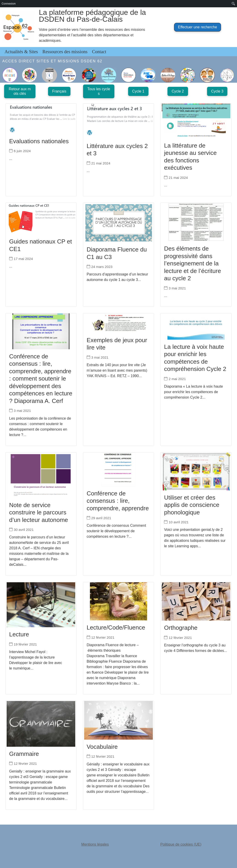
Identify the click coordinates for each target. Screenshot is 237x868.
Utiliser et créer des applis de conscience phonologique (192, 505)
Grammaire (24, 754)
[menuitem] (233, 4)
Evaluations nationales (39, 141)
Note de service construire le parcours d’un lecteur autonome (39, 512)
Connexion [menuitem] (9, 4)
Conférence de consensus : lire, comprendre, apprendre (118, 501)
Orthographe (181, 628)
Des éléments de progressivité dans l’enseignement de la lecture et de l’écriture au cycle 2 (193, 263)
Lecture (19, 634)
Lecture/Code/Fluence (116, 627)
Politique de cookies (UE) (181, 844)
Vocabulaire (102, 747)
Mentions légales (95, 844)
